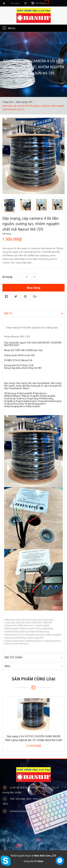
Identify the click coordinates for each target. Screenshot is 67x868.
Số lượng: (8, 277)
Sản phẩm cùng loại (34, 679)
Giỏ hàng (42, 3)
